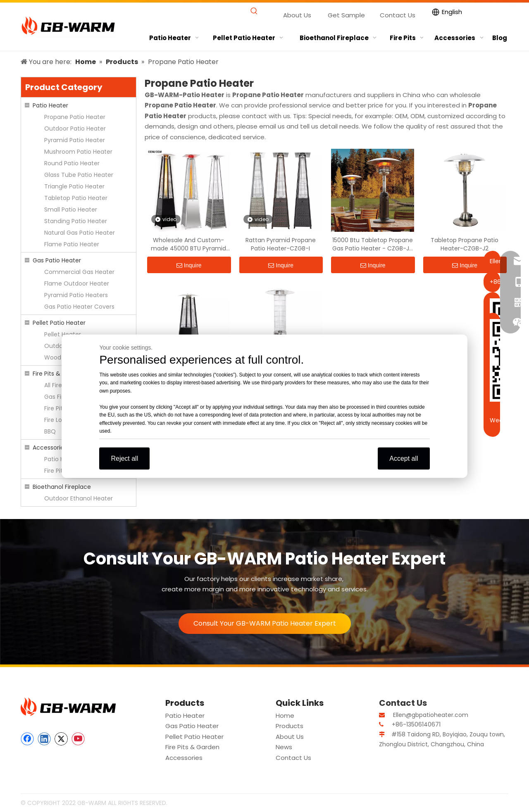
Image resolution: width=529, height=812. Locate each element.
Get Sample (346, 15)
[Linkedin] (44, 739)
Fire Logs (56, 420)
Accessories (50, 448)
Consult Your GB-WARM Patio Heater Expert (265, 623)
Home (285, 716)
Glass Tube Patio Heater (79, 175)
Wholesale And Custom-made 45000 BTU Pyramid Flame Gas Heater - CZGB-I (188, 244)
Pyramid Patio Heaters (76, 295)
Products (290, 726)
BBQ (50, 431)
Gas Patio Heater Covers (79, 307)
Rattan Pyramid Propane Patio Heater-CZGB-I (281, 244)
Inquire (189, 265)
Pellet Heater (63, 334)
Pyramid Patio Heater (75, 140)
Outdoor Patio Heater (75, 129)
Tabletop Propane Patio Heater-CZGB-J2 (465, 244)
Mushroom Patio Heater (78, 152)
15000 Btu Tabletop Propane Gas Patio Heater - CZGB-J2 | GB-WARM (373, 244)
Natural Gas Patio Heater (80, 233)
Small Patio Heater (71, 210)
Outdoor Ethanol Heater (79, 498)
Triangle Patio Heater (74, 186)
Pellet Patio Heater (59, 323)
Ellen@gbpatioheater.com (431, 715)
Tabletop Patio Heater (76, 198)
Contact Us (398, 15)
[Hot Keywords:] (254, 11)
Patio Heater (50, 105)
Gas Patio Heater (57, 260)
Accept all (404, 458)
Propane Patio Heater (75, 117)
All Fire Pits (59, 385)
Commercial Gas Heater (79, 272)
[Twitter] (61, 739)
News (284, 747)
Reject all (124, 458)
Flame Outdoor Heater (77, 283)
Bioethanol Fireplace (62, 487)
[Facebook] (27, 739)
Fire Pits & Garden (58, 374)
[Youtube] (78, 739)
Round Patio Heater (72, 163)
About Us (297, 15)
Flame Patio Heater (72, 244)
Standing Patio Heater (76, 221)
